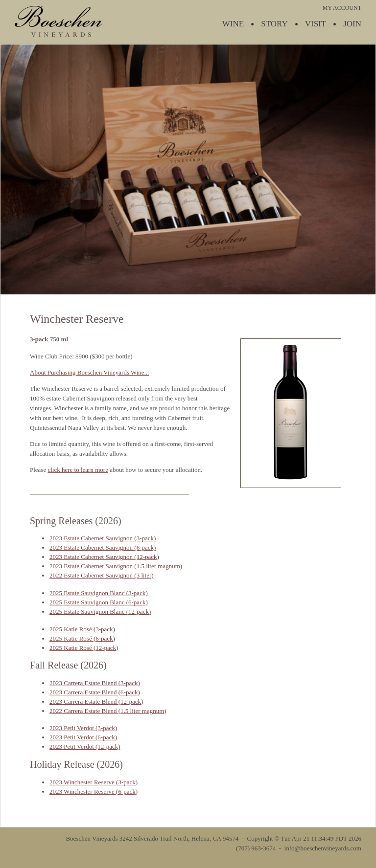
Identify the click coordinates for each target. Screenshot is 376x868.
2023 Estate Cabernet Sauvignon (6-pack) (103, 547)
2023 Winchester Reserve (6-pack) (94, 791)
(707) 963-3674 (256, 848)
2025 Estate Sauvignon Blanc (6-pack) (99, 602)
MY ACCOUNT (342, 8)
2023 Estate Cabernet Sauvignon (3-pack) (103, 538)
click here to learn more (78, 470)
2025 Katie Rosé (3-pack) (82, 629)
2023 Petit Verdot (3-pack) (83, 728)
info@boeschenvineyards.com (323, 848)
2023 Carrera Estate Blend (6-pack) (95, 692)
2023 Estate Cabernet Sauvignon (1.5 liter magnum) (116, 566)
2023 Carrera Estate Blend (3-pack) (95, 683)
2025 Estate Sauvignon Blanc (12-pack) (100, 612)
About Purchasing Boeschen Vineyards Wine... (89, 372)
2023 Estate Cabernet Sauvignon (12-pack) (104, 557)
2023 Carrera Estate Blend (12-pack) (96, 701)
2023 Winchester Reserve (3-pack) (94, 782)
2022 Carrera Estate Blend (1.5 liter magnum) (108, 711)
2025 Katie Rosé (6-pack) (82, 638)
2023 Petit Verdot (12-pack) (85, 746)
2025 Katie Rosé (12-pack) (84, 648)
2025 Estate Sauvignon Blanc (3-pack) (99, 593)
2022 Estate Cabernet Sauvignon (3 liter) (102, 575)
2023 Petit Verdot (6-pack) (83, 737)
